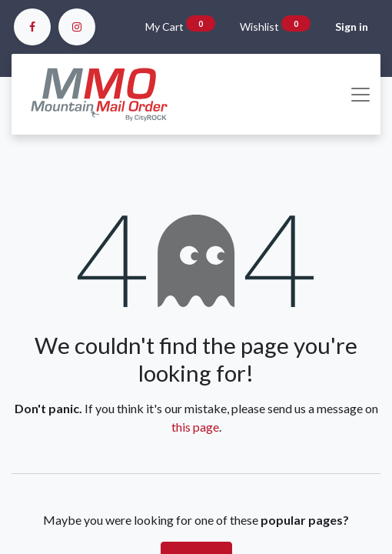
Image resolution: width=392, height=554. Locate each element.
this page (195, 427)
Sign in (352, 27)
